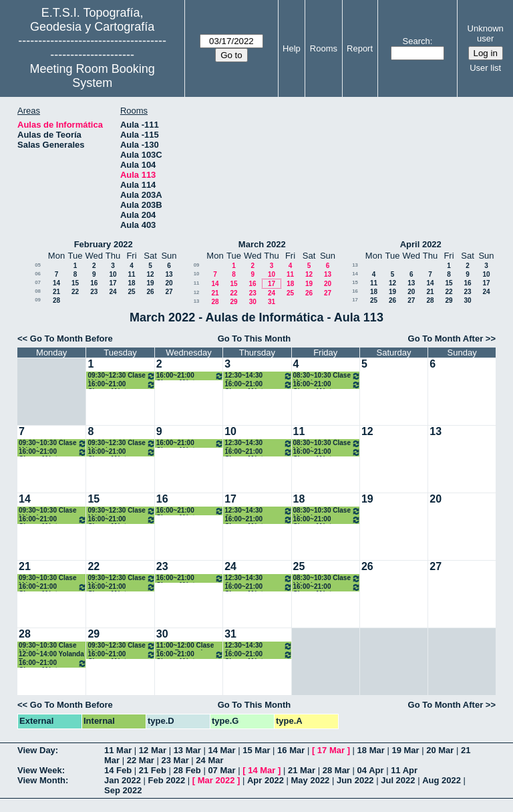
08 (38, 291)
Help (292, 48)
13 (169, 274)
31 (272, 302)
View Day (36, 750)
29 (233, 302)
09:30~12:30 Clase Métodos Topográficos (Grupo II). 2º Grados (121, 376)
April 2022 (421, 244)
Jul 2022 (398, 780)
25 (131, 292)
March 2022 (262, 244)
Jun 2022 (355, 780)
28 (56, 300)
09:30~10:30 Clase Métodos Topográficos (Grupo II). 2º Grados (53, 443)
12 (150, 274)
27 (169, 292)
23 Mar (175, 760)
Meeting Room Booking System (93, 76)
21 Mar (302, 770)
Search (416, 41)
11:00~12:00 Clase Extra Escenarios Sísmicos (185, 646)
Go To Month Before (71, 339)
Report (360, 48)
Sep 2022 (123, 790)
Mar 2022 (216, 780)
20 (169, 283)
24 (113, 292)
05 (38, 265)
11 (131, 274)
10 (113, 274)
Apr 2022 (266, 780)
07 (38, 282)
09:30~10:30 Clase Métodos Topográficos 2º (47, 511)
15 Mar (256, 750)
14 (56, 283)
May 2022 (311, 780)
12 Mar (153, 750)
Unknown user (486, 33)
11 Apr (404, 770)
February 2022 (104, 244)
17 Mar (331, 750)
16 (94, 283)
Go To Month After (446, 339)
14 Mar (221, 750)
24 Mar (209, 760)
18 (131, 283)
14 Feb (118, 770)
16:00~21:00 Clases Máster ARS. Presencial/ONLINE (121, 385)
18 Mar (371, 750)
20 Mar (440, 750)
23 (94, 292)
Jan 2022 (123, 780)
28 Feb (187, 770)
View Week (40, 770)
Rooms (324, 48)
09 (38, 300)
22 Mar (141, 760)
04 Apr (371, 770)
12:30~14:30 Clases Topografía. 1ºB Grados (258, 376)
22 (75, 292)
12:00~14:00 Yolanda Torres (51, 655)
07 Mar (221, 770)
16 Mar (291, 750)
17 (113, 283)
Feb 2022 (167, 780)
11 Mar (118, 750)
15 (75, 283)
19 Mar (405, 750)
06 (38, 274)
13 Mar (187, 750)
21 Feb (153, 770)
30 (253, 302)
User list (485, 68)
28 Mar (336, 770)
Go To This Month (254, 339)
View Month (41, 780)
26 (150, 292)
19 (150, 283)
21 (56, 292)
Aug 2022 (442, 780)
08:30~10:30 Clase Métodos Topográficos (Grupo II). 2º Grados (327, 376)
